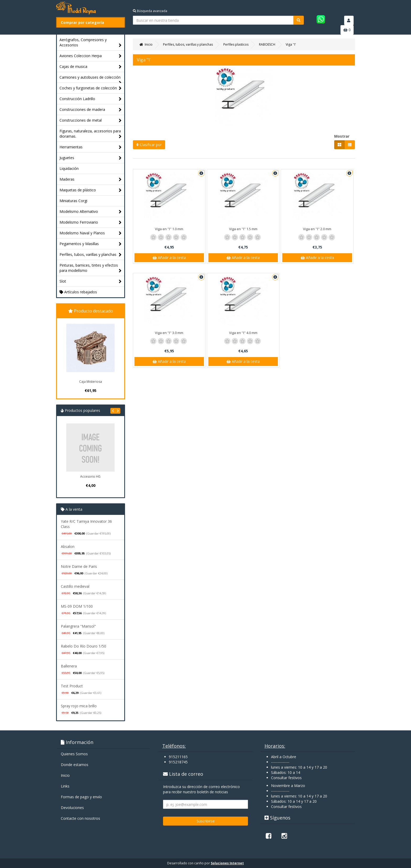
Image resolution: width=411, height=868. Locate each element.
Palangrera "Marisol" (78, 626)
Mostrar (342, 136)
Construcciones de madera (91, 110)
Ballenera (69, 666)
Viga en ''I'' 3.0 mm (169, 333)
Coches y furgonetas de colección (91, 88)
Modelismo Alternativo (91, 212)
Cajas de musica (91, 67)
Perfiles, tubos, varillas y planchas (91, 255)
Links (65, 786)
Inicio (65, 775)
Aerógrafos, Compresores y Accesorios (91, 43)
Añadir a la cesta (169, 258)
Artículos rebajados (78, 292)
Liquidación (69, 168)
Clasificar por (149, 145)
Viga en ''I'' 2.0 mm (317, 229)
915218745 (178, 762)
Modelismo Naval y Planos (91, 233)
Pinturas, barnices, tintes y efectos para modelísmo (91, 268)
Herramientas (91, 147)
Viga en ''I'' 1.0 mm (169, 229)
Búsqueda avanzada (150, 11)
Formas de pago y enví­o (81, 797)
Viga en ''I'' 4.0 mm (243, 333)
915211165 (178, 757)
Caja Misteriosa (91, 382)
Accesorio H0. (91, 476)
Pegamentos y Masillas (91, 244)
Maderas (91, 179)
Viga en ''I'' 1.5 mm (243, 229)
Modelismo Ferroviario (91, 222)
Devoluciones (72, 808)
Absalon (68, 546)
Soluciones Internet (227, 863)
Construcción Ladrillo (91, 99)
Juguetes (91, 158)
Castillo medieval (75, 586)
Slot (91, 281)
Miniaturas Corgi (73, 201)
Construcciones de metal (91, 120)
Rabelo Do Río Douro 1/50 (83, 646)
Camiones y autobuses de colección (91, 79)
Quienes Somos (74, 754)
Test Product (72, 686)
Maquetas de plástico (91, 190)
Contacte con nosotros (80, 818)
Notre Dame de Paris (79, 566)
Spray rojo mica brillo (79, 706)
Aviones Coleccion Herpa (91, 56)
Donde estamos (75, 765)
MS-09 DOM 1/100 (77, 606)
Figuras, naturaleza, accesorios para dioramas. (91, 134)
